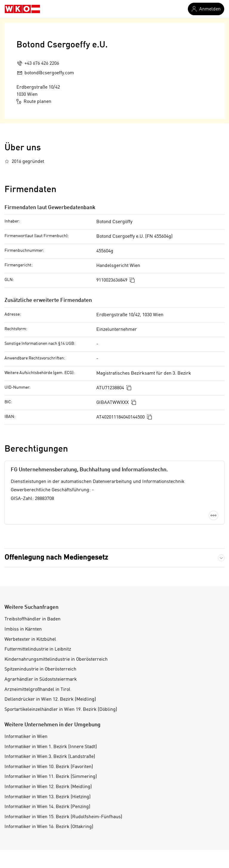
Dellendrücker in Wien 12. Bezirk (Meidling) (50, 699)
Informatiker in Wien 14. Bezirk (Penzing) (47, 807)
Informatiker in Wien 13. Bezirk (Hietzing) (48, 797)
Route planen (34, 101)
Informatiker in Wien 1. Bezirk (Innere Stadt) (51, 747)
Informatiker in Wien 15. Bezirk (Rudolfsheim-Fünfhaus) (63, 817)
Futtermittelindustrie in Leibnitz (38, 649)
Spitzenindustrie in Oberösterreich (40, 669)
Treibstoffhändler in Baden (33, 619)
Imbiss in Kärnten (23, 629)
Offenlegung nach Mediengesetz (56, 558)
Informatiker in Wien (26, 737)
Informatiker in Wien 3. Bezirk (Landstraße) (50, 757)
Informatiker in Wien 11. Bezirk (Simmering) (51, 777)
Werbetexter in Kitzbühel (30, 640)
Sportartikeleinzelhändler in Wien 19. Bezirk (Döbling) (61, 710)
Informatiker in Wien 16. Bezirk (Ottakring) (49, 827)
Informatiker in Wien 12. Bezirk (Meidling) (48, 787)
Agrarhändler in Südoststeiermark (41, 679)
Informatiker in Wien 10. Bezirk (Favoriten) (49, 767)
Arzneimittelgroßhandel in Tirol (37, 690)
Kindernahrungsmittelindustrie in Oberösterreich (56, 660)
